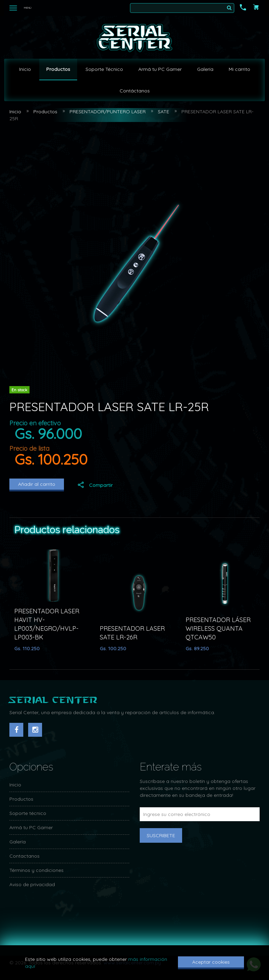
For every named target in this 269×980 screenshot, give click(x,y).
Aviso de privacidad (32, 884)
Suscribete (161, 835)
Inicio (25, 69)
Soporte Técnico (104, 69)
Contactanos (25, 856)
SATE (164, 112)
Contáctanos (135, 91)
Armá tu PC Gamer (160, 69)
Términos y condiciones (36, 870)
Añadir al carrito (37, 484)
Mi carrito (239, 69)
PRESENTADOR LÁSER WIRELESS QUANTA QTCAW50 (218, 628)
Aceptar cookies (211, 962)
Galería (205, 69)
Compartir (95, 485)
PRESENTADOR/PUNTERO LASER (108, 112)
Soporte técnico (28, 813)
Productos (58, 69)
